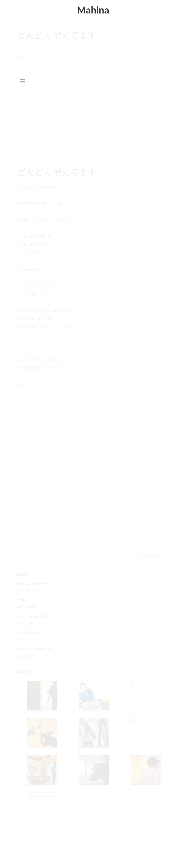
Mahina (93, 10)
